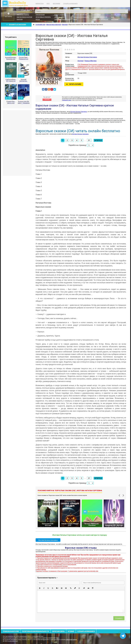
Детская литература (80, 15)
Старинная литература (100, 17)
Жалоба (47, 99)
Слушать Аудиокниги (70, 4)
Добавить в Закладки (16, 25)
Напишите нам (66, 100)
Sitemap (71, 631)
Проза (38, 19)
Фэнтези (20, 19)
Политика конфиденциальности (35, 631)
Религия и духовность (81, 17)
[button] (40, 588)
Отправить (119, 618)
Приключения (40, 15)
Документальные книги (62, 19)
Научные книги (59, 17)
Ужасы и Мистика (90, 61)
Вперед (98, 140)
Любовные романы (23, 15)
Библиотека (40, 4)
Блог (48, 4)
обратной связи (71, 639)
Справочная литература (100, 19)
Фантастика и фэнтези (24, 17)
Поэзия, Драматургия (118, 15)
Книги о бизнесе (60, 15)
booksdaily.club (16, 4)
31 (89, 140)
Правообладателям (11, 631)
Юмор (75, 19)
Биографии (56, 4)
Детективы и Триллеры (43, 17)
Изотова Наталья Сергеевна (87, 57)
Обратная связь (58, 631)
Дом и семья (97, 15)
